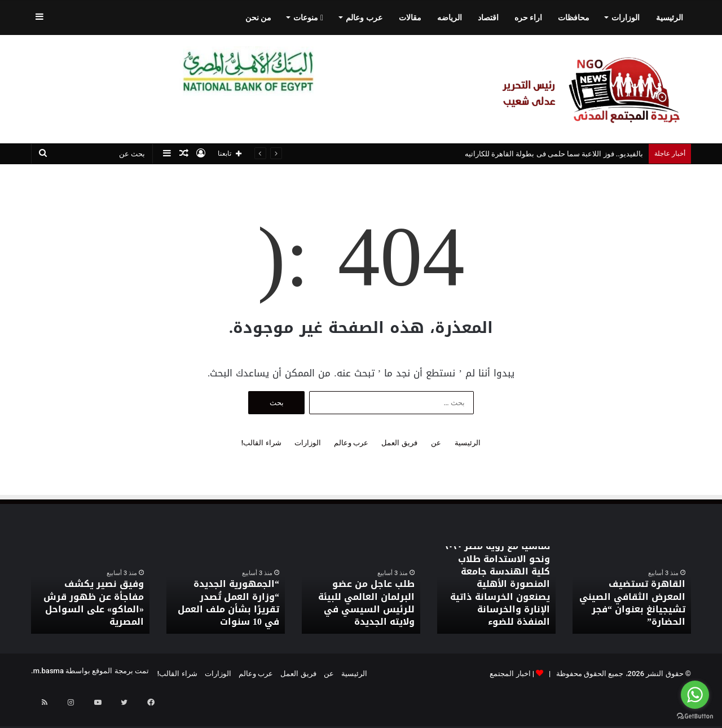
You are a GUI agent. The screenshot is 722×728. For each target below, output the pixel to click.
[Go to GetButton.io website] (695, 716)
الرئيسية (670, 17)
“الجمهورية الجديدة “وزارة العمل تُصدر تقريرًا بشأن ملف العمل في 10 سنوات (228, 612)
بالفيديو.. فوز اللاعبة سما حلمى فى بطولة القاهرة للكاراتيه (554, 154)
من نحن (258, 17)
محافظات (574, 17)
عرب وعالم (364, 17)
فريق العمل (399, 443)
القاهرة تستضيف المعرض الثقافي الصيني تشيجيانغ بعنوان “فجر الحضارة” (635, 612)
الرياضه (450, 17)
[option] (632, 590)
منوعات (308, 17)
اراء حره (528, 17)
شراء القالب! (261, 443)
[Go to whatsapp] (695, 695)
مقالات (410, 17)
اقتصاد (488, 17)
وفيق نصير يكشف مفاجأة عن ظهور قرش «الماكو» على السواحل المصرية (94, 612)
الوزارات (626, 17)
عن (436, 443)
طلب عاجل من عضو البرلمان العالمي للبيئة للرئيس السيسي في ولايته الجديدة (361, 612)
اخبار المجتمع (510, 674)
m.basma (49, 671)
